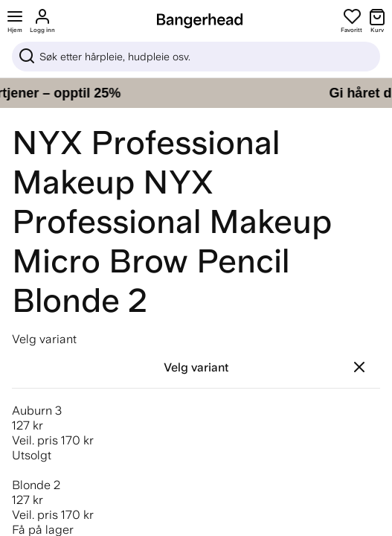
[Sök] (196, 57)
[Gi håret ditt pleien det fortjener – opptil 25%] (196, 93)
